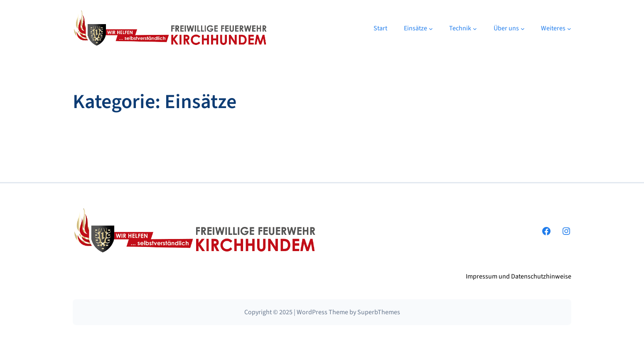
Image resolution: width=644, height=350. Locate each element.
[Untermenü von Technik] (475, 29)
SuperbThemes (379, 312)
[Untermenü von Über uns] (523, 29)
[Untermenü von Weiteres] (569, 29)
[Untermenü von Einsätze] (431, 29)
